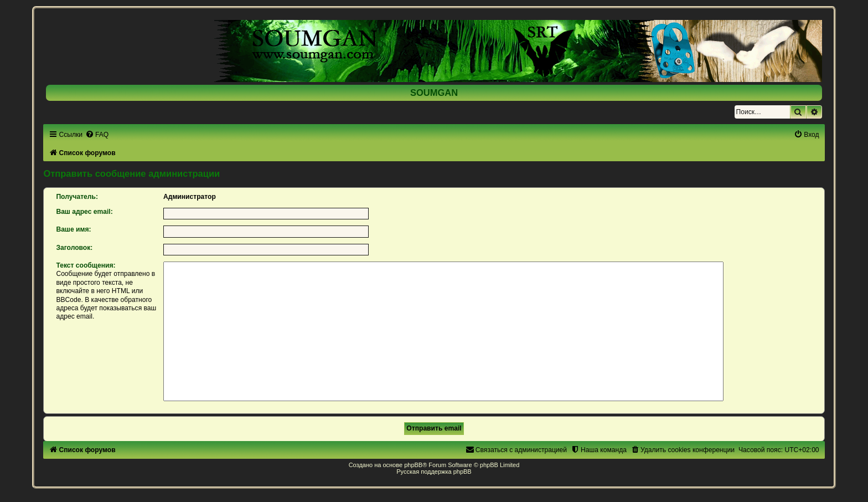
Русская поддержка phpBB (434, 472)
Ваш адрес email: (84, 212)
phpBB (413, 465)
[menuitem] (97, 135)
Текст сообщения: (86, 265)
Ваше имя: (73, 229)
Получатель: (77, 197)
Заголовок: (74, 248)
